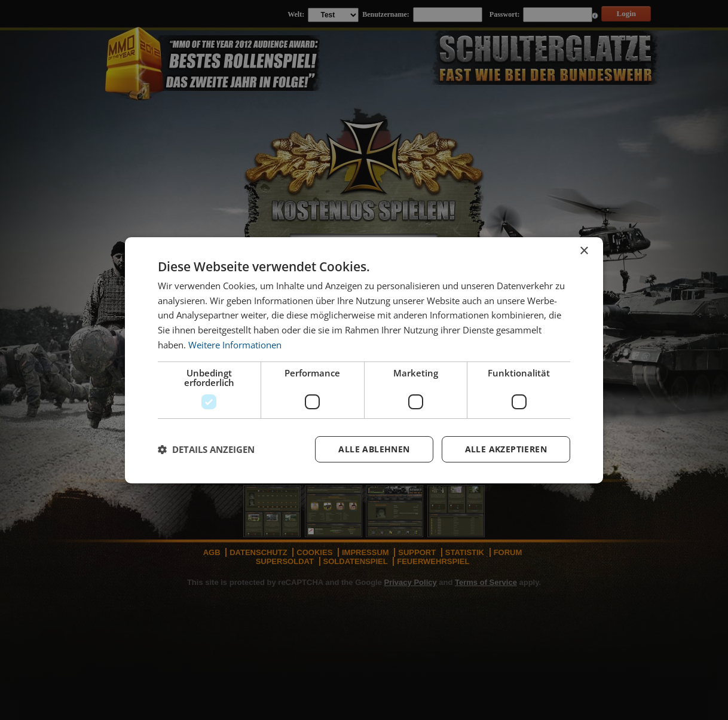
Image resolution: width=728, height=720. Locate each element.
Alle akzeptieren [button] (506, 449)
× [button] (584, 251)
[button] (206, 449)
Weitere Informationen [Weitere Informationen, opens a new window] (235, 345)
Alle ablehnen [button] (374, 449)
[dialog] (364, 360)
